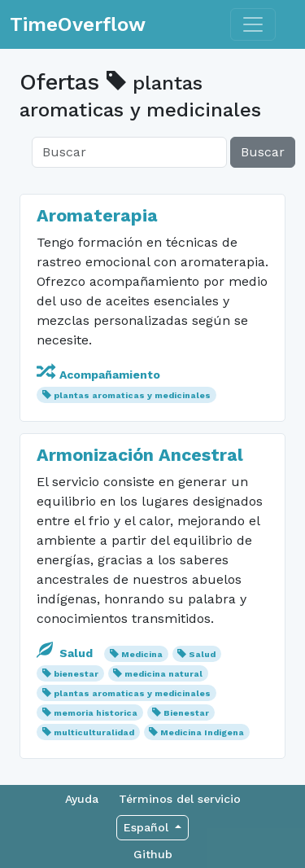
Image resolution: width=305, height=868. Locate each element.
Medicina (142, 654)
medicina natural (163, 674)
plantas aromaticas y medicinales (132, 395)
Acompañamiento (98, 375)
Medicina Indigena (202, 732)
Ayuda (82, 799)
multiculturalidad (94, 732)
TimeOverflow (78, 24)
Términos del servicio (180, 799)
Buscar (263, 152)
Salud (66, 653)
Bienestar (186, 713)
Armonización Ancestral (140, 455)
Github (153, 854)
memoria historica (96, 713)
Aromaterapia (97, 215)
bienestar (76, 674)
